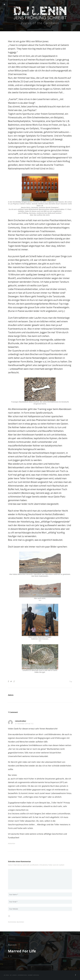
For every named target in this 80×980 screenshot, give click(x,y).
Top (71, 681)
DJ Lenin (13, 975)
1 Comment (13, 712)
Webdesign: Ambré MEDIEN (29, 975)
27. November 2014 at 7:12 (24, 724)
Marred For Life (22, 951)
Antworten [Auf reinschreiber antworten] (12, 843)
